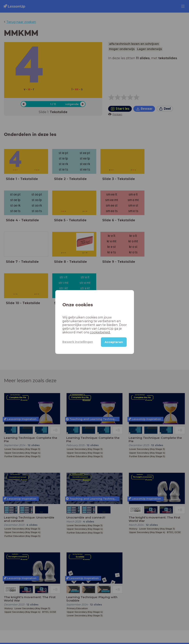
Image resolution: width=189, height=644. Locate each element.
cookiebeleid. (100, 332)
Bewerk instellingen (78, 342)
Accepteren (114, 342)
